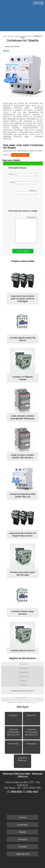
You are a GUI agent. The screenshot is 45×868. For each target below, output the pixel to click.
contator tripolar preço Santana (23, 613)
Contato (23, 847)
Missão (23, 832)
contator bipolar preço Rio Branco (22, 339)
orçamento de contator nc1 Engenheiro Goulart (22, 534)
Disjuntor (31, 715)
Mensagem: (26, 229)
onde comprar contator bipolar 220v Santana (22, 456)
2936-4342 (32, 792)
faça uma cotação (20, 155)
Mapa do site (23, 854)
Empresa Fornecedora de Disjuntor (31, 732)
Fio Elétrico (13, 744)
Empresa (23, 825)
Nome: (23, 175)
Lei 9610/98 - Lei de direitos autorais (27, 702)
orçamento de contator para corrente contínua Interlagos (22, 299)
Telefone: (26, 192)
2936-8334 (16, 792)
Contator (14, 715)
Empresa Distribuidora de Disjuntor (13, 732)
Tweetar (6, 51)
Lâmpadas (31, 744)
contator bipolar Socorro (23, 650)
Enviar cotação (23, 251)
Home (23, 817)
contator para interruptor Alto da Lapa (22, 574)
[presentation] (23, 203)
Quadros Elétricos (23, 759)
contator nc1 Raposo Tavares (22, 378)
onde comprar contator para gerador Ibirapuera (22, 417)
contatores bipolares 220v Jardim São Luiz (22, 495)
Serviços (22, 707)
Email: (23, 183)
